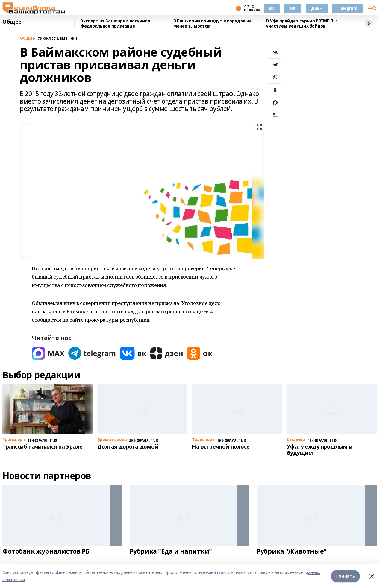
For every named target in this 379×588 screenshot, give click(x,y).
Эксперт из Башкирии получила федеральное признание (115, 23)
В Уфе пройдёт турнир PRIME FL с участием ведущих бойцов (302, 23)
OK (293, 8)
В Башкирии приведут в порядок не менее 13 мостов (213, 23)
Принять (345, 576)
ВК (272, 8)
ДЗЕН (317, 8)
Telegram (348, 8)
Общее (12, 22)
